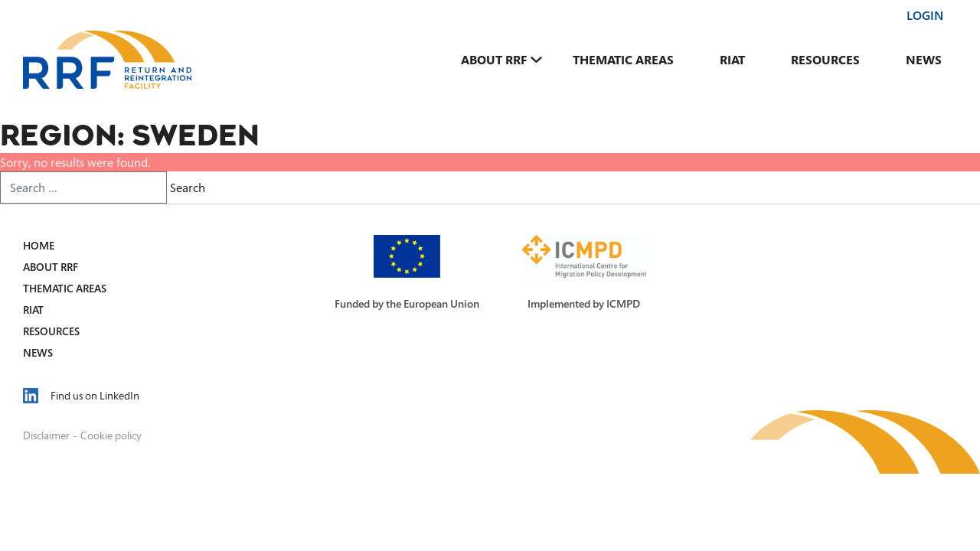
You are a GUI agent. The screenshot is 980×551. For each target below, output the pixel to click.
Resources (825, 60)
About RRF (494, 60)
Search (188, 187)
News (924, 60)
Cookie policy (111, 435)
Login (925, 15)
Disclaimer (46, 435)
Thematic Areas (623, 60)
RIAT (732, 60)
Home (39, 245)
